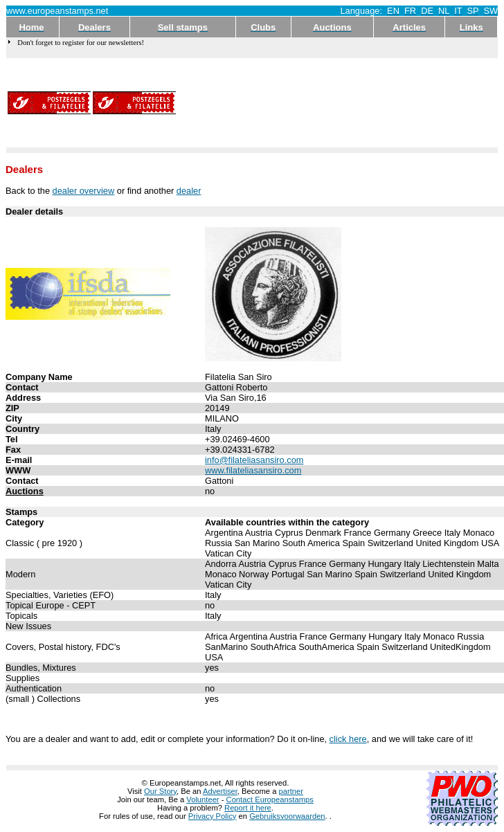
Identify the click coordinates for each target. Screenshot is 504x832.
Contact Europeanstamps (270, 799)
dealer (189, 191)
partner (291, 791)
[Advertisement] (228, 103)
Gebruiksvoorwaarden (287, 816)
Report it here (248, 808)
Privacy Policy (213, 816)
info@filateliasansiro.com (254, 460)
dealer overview (84, 191)
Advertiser (220, 791)
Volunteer (202, 799)
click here (348, 739)
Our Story (160, 791)
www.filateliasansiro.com (253, 470)
